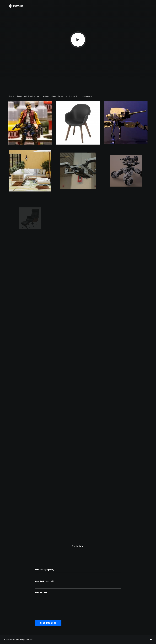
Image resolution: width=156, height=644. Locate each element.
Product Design (87, 96)
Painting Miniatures (32, 96)
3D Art (19, 96)
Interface (45, 96)
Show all (11, 96)
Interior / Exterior (72, 96)
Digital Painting (57, 96)
